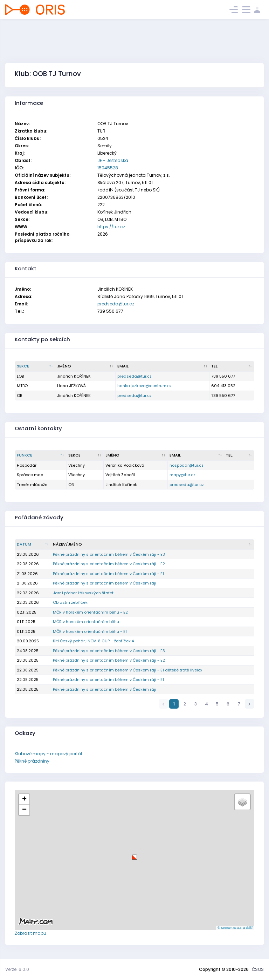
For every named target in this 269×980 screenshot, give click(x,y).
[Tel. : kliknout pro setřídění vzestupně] (232, 366)
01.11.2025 (26, 622)
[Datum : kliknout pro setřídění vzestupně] (33, 545)
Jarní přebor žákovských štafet (83, 593)
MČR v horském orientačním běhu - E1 (90, 631)
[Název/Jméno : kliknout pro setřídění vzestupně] (153, 545)
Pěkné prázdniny (32, 761)
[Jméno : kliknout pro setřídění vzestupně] (85, 366)
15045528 (108, 168)
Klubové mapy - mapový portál (48, 754)
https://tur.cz (111, 227)
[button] (134, 855)
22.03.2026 (28, 593)
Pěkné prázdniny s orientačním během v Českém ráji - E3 (109, 554)
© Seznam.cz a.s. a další (235, 928)
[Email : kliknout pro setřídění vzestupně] (163, 366)
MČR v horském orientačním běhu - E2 (90, 612)
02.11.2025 (27, 612)
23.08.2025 (28, 660)
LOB (20, 376)
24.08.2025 (28, 651)
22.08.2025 (28, 670)
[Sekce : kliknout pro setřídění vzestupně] (85, 455)
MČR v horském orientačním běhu (86, 622)
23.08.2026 (28, 554)
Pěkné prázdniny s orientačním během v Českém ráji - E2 (109, 564)
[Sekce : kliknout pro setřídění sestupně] (35, 366)
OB (19, 396)
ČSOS (258, 969)
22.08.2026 (28, 564)
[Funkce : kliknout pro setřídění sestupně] (41, 455)
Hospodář (27, 465)
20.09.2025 (28, 641)
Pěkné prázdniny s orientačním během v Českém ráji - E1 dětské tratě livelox (127, 670)
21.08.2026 (27, 574)
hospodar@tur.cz (187, 465)
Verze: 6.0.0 (17, 969)
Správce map (30, 475)
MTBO (22, 386)
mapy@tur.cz (182, 475)
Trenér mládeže (32, 485)
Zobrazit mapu (30, 933)
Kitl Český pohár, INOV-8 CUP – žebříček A (94, 641)
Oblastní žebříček (70, 602)
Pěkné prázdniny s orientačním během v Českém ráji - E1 (108, 574)
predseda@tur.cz (116, 304)
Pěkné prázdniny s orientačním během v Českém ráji (105, 583)
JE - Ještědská (113, 160)
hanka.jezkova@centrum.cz (144, 386)
